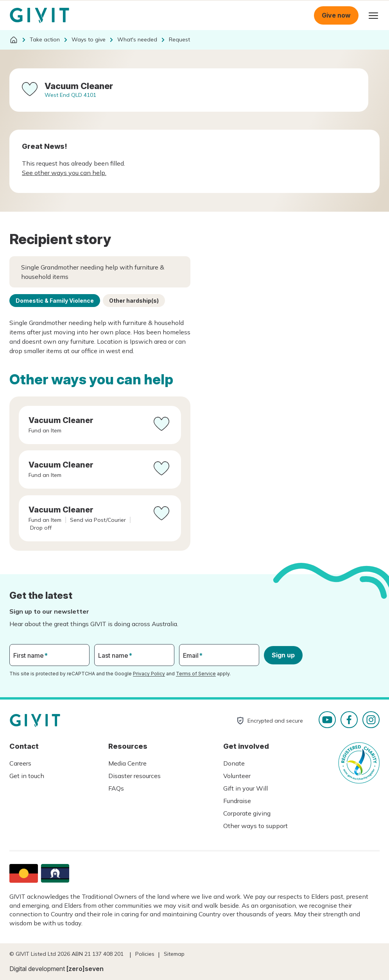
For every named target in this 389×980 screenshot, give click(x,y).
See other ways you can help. (64, 173)
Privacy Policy (149, 674)
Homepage (39, 16)
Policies (145, 954)
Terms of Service (196, 674)
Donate (234, 763)
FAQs (116, 788)
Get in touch (27, 776)
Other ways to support (255, 826)
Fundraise (237, 801)
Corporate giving (247, 813)
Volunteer (237, 776)
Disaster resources (134, 776)
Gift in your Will (246, 788)
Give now (336, 15)
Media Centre (127, 763)
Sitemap (174, 954)
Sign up (283, 655)
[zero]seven (85, 969)
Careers (20, 763)
